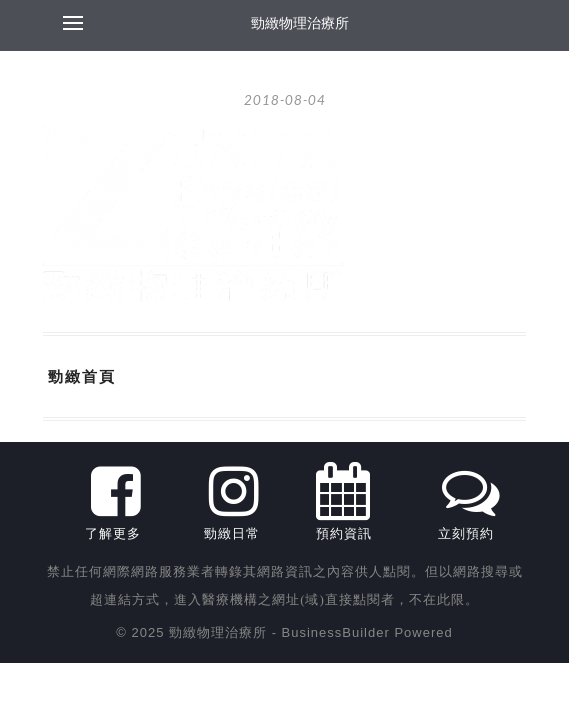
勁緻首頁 (82, 376)
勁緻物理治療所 (300, 23)
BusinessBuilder (336, 632)
